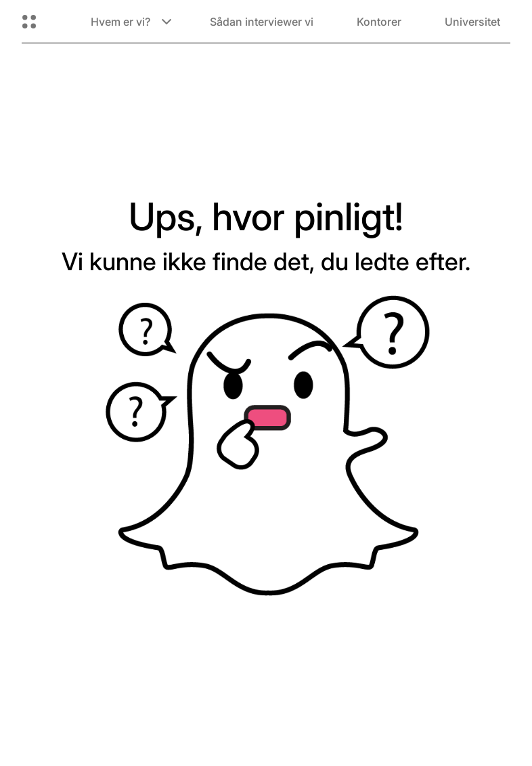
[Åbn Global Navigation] (29, 22)
